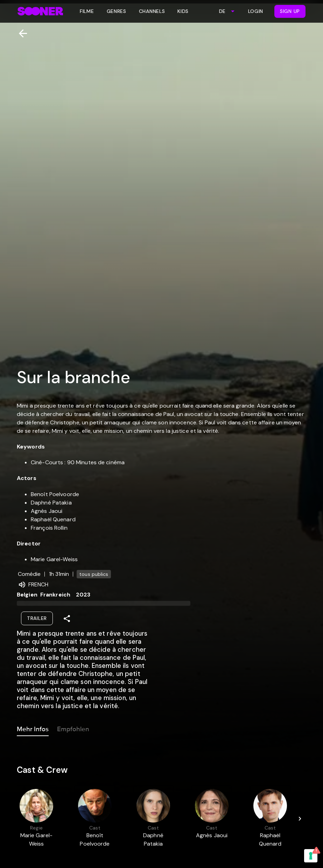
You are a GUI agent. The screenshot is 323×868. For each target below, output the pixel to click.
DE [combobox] (222, 11)
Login (256, 11)
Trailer (37, 618)
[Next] (300, 819)
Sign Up (290, 11)
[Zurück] (20, 33)
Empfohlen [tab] (73, 728)
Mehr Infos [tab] (33, 728)
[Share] (67, 619)
